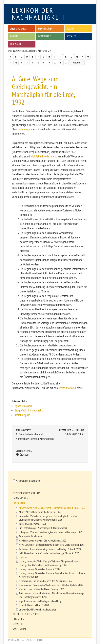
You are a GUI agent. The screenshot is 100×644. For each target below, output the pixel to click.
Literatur (19, 503)
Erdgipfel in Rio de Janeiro (43, 156)
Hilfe (40, 640)
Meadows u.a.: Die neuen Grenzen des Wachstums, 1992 (46, 581)
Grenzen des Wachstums (30, 536)
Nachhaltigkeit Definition (28, 481)
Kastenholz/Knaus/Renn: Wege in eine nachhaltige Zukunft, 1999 (50, 549)
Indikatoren (21, 498)
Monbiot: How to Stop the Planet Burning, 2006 (41, 589)
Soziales (71, 36)
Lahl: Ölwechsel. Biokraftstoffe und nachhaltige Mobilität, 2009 (49, 553)
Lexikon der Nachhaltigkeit (39, 14)
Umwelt (14, 36)
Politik (70, 28)
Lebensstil (16, 44)
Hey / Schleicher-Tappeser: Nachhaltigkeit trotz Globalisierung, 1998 (52, 545)
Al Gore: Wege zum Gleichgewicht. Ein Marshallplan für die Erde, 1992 (52, 508)
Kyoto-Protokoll (68, 388)
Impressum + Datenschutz (21, 640)
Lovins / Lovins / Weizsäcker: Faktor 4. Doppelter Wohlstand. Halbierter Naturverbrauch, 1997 (52, 575)
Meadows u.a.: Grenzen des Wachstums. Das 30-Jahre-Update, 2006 (51, 585)
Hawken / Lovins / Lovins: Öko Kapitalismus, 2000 (42, 540)
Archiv (77, 63)
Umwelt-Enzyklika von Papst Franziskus (38, 609)
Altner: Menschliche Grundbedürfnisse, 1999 (40, 512)
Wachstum (19, 629)
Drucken (22, 454)
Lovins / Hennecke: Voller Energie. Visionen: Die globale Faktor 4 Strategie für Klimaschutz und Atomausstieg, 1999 (50, 563)
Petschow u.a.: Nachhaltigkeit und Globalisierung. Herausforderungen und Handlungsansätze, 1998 (52, 595)
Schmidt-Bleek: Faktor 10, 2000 (34, 605)
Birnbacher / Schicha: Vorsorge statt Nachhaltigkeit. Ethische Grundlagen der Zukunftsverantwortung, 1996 (48, 518)
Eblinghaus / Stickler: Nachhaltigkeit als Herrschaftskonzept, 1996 (50, 532)
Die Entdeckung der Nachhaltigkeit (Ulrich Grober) (43, 528)
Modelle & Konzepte (26, 614)
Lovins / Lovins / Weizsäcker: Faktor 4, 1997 (39, 569)
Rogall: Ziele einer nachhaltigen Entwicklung (40, 601)
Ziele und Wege (18, 28)
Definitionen (45, 28)
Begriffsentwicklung (27, 493)
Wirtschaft (44, 36)
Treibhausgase (25, 129)
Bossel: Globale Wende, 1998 (33, 524)
